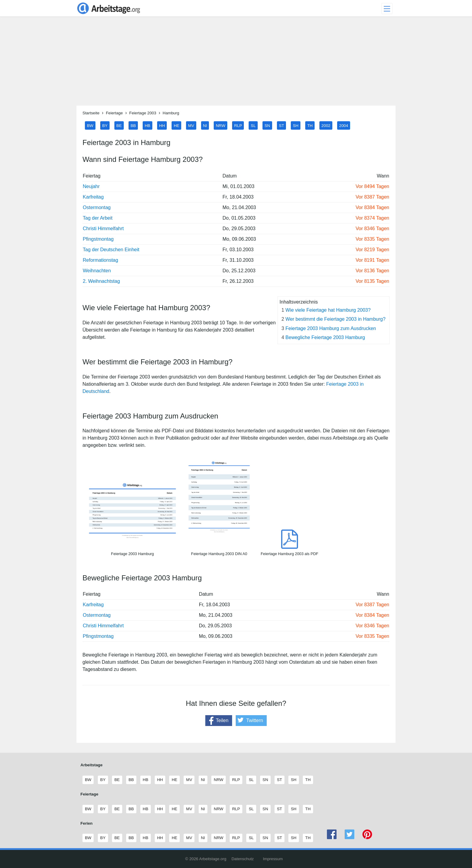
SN (267, 125)
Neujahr (91, 186)
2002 (326, 125)
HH (162, 125)
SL (253, 125)
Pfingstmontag (98, 239)
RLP (238, 125)
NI (205, 125)
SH (296, 125)
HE (177, 125)
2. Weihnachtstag (101, 281)
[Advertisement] (236, 63)
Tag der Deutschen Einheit (111, 250)
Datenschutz (243, 859)
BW (90, 125)
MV (191, 125)
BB (133, 125)
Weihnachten (97, 271)
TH (310, 125)
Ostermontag (97, 207)
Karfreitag (93, 197)
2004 (344, 125)
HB (148, 125)
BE (119, 125)
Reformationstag (100, 260)
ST (282, 125)
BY (105, 125)
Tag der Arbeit (98, 218)
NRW (221, 125)
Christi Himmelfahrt (103, 229)
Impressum (273, 859)
